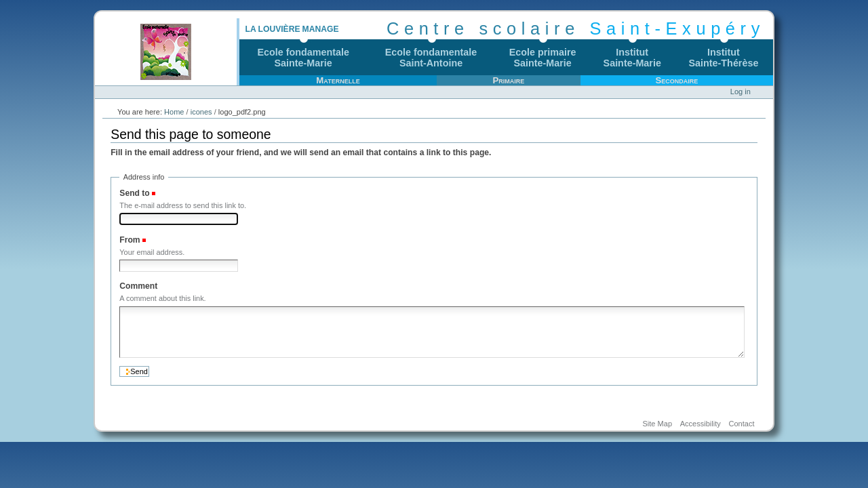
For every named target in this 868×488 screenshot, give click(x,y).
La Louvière (272, 29)
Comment (138, 286)
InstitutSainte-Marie (632, 58)
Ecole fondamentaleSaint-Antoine (431, 58)
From (130, 240)
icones (201, 112)
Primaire (508, 80)
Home (174, 112)
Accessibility (701, 424)
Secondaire (676, 80)
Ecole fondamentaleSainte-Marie (303, 58)
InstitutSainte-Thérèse (724, 58)
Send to (134, 193)
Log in (741, 91)
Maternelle (338, 80)
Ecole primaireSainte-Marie (543, 58)
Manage (321, 29)
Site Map (657, 424)
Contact (741, 424)
